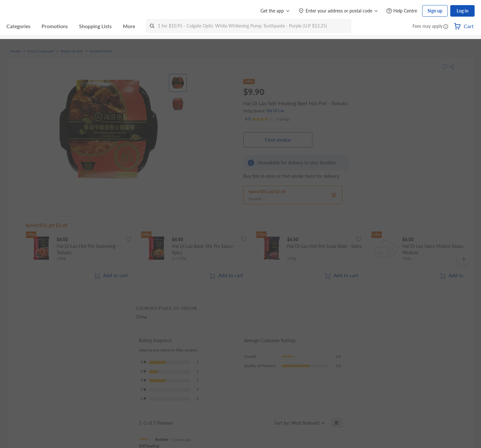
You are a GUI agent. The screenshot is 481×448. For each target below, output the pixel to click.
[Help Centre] (402, 11)
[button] (446, 27)
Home (15, 51)
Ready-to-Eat (72, 51)
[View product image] (178, 83)
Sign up (435, 11)
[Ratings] (268, 119)
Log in (463, 11)
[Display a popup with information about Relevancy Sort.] (265, 423)
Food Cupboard (40, 51)
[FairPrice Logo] (25, 11)
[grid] (244, 259)
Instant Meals (100, 51)
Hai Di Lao (275, 111)
